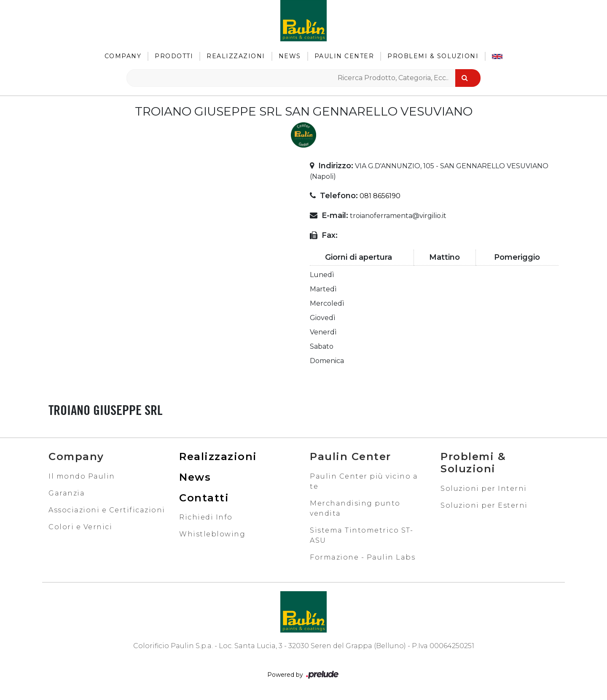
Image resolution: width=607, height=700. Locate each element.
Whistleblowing (212, 534)
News (290, 56)
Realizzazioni (236, 56)
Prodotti (174, 56)
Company (123, 56)
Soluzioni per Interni (484, 489)
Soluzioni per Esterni (484, 505)
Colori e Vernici (80, 527)
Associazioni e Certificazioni (107, 510)
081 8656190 (380, 196)
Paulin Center (344, 56)
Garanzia (67, 493)
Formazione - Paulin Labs (363, 557)
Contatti (204, 498)
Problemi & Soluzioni (433, 56)
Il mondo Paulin (82, 476)
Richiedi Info (206, 517)
